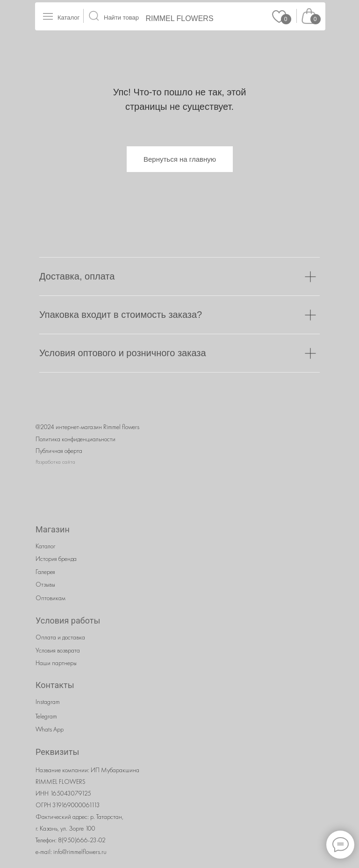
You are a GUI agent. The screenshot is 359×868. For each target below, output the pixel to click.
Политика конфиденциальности (75, 439)
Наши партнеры (56, 663)
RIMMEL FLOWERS (179, 18)
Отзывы (45, 584)
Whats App (50, 729)
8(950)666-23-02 (82, 840)
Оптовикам (50, 598)
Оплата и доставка (60, 637)
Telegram (46, 716)
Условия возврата (58, 650)
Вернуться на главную (180, 159)
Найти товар (121, 18)
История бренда (56, 559)
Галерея (45, 572)
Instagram (48, 702)
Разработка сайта (55, 462)
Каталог (68, 18)
